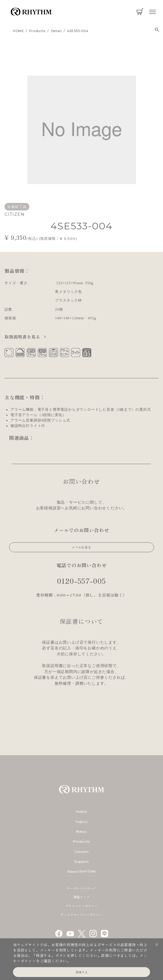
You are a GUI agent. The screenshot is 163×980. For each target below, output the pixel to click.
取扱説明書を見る (23, 337)
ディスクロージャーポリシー (81, 914)
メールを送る (81, 547)
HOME (18, 31)
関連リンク (82, 897)
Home (81, 812)
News (81, 832)
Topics (81, 822)
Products (81, 841)
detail (56, 31)
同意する (82, 972)
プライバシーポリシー (82, 906)
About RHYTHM (81, 871)
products (37, 31)
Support (81, 862)
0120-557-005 (82, 581)
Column (82, 852)
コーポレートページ (81, 888)
